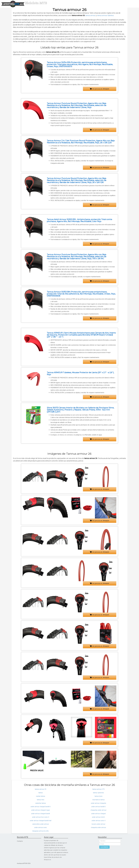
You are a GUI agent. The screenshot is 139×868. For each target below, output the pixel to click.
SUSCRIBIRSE (104, 847)
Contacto (20, 841)
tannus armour (90, 15)
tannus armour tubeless (105, 15)
